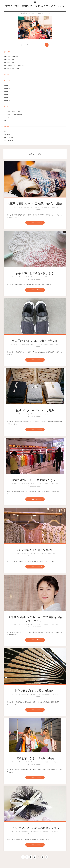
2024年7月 (7, 88)
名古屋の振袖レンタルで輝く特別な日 (35, 341)
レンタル (6, 117)
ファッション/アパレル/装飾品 (13, 114)
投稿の (7, 134)
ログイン (6, 131)
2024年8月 (7, 85)
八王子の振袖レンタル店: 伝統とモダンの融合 (35, 204)
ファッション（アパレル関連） (13, 111)
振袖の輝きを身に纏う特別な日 (35, 550)
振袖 (5, 120)
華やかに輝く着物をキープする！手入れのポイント (35, 8)
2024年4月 (7, 98)
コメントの (9, 137)
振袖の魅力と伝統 (9, 63)
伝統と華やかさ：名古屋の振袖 (35, 758)
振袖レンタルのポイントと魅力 (35, 410)
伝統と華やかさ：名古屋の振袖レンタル (35, 828)
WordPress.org (9, 140)
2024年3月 (7, 101)
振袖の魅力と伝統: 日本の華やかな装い (35, 480)
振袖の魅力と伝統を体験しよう (35, 273)
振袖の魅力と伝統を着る (11, 57)
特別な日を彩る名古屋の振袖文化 (35, 691)
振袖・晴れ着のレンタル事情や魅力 (14, 66)
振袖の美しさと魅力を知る (12, 69)
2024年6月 (7, 91)
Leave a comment (36, 210)
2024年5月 (7, 94)
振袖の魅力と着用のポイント (12, 60)
